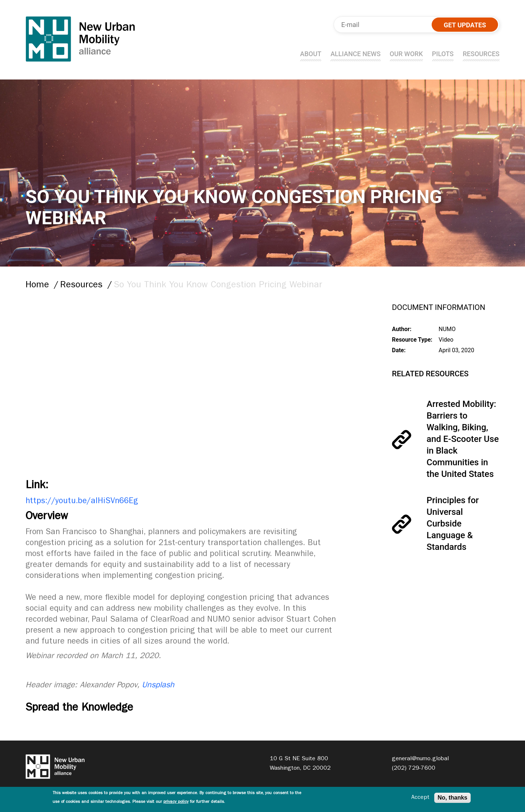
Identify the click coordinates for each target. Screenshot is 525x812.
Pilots (443, 54)
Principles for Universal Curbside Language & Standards (453, 524)
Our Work (406, 54)
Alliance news (355, 54)
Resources (481, 54)
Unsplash (158, 686)
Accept (420, 798)
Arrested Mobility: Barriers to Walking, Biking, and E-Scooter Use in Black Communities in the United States (463, 439)
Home (37, 286)
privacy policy (176, 802)
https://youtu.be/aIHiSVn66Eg (82, 502)
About (311, 54)
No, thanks (452, 798)
